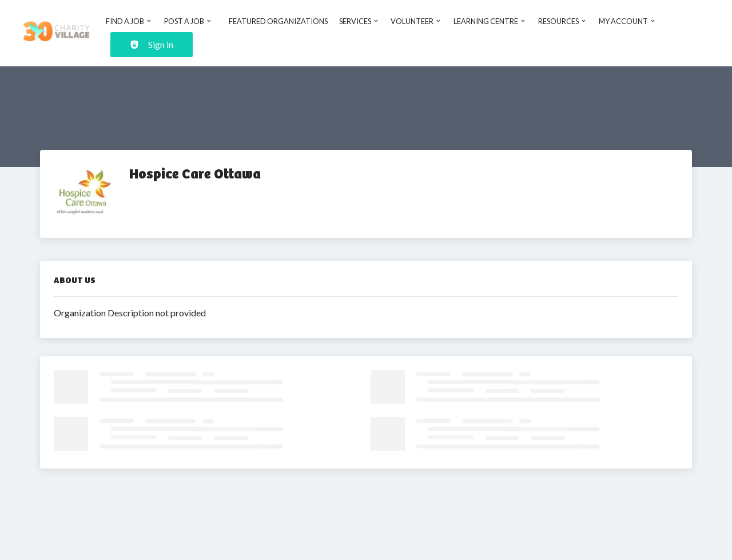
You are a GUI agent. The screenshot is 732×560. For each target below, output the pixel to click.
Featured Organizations (278, 21)
